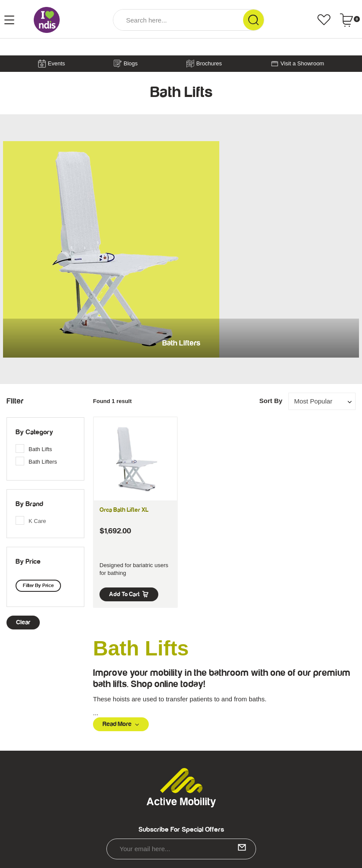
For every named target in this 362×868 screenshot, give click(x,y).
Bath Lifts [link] (40, 449)
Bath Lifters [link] (43, 462)
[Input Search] (178, 20)
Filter (15, 401)
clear (23, 622)
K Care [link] (37, 521)
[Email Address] (181, 849)
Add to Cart (129, 594)
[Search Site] (253, 20)
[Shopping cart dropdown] (350, 20)
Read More (121, 724)
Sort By (271, 401)
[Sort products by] (322, 401)
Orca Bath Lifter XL (124, 510)
